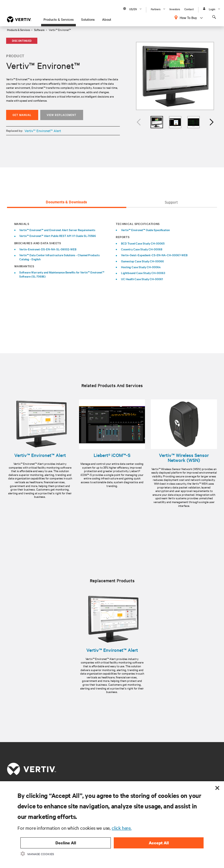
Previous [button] (139, 122)
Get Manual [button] (22, 115)
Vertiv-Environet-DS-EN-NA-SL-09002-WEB (48, 249)
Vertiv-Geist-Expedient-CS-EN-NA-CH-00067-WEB (154, 255)
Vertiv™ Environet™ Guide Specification (145, 230)
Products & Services (59, 19)
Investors (175, 9)
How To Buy (188, 18)
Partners (156, 9)
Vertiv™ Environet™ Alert (43, 131)
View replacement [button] (62, 115)
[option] (175, 76)
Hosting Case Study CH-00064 (141, 267)
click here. (122, 828)
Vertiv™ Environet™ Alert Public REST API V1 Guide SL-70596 (58, 236)
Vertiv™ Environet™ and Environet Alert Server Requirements (57, 230)
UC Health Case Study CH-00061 (142, 279)
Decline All (66, 843)
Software (39, 30)
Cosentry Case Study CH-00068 (142, 249)
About (107, 19)
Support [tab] (171, 202)
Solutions (88, 19)
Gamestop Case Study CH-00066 (142, 261)
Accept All (159, 843)
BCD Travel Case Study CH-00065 (143, 243)
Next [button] (211, 122)
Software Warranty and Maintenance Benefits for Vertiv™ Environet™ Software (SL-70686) (62, 274)
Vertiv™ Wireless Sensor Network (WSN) (184, 458)
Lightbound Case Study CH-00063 (143, 273)
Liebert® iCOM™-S (112, 455)
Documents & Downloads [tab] (66, 202)
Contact (189, 9)
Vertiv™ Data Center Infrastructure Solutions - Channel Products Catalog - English (60, 257)
